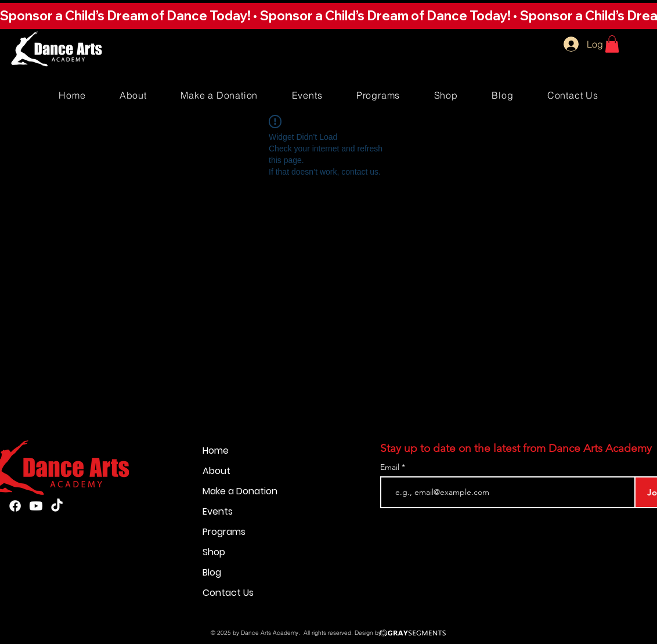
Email (391, 467)
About (216, 471)
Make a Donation (240, 491)
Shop (214, 552)
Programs (224, 532)
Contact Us (228, 593)
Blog (212, 572)
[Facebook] (15, 506)
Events (218, 511)
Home (216, 451)
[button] (328, 16)
